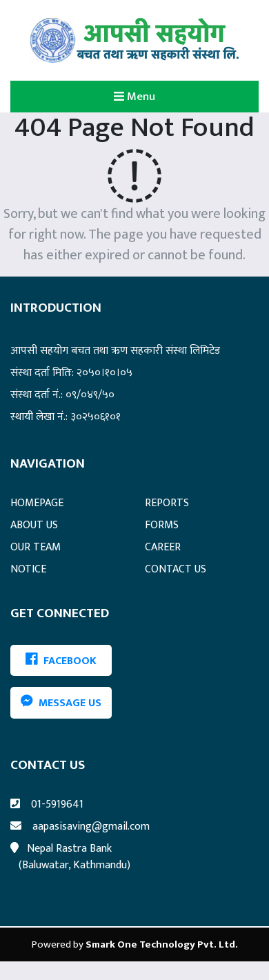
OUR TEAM (36, 547)
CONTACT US (176, 569)
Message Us (61, 703)
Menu (157, 96)
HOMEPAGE (37, 503)
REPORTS (167, 503)
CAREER (163, 547)
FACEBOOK (61, 660)
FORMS (162, 525)
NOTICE (28, 569)
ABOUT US (34, 525)
